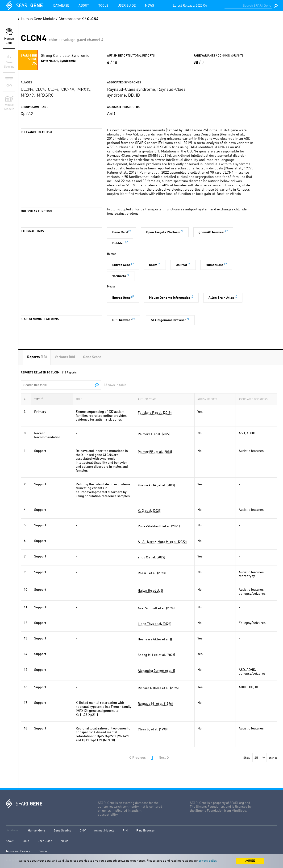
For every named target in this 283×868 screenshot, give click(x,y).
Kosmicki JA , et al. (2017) (156, 485)
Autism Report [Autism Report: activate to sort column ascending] (209, 399)
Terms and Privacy (18, 851)
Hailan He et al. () (150, 591)
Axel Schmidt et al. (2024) (156, 608)
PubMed (118, 243)
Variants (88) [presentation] (65, 357)
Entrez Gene (121, 265)
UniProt (181, 265)
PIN (125, 831)
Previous (139, 758)
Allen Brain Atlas (221, 298)
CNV (83, 831)
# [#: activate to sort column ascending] (26, 399)
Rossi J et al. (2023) (152, 573)
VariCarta (119, 276)
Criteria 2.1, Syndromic (58, 61)
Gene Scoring (62, 831)
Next (162, 758)
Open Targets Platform (163, 232)
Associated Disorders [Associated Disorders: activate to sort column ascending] (254, 399)
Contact (44, 851)
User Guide (127, 6)
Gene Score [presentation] (92, 357)
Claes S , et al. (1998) (153, 729)
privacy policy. (208, 861)
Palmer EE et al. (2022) (154, 434)
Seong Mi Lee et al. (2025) (156, 655)
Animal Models (104, 831)
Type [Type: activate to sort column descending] (39, 399)
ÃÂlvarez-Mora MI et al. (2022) (162, 542)
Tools (103, 6)
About (84, 6)
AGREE (250, 861)
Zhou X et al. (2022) (151, 557)
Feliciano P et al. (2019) (155, 413)
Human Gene (36, 831)
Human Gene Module (38, 19)
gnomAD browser (212, 232)
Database (61, 6)
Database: (12, 830)
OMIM (153, 265)
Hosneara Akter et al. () (155, 639)
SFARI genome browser (169, 320)
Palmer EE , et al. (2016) (155, 452)
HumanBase (215, 265)
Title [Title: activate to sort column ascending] (80, 399)
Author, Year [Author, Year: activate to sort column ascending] (148, 399)
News (150, 6)
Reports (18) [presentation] (37, 357)
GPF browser (122, 320)
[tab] (37, 357)
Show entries (260, 758)
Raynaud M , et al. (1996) (155, 704)
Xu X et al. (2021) (150, 511)
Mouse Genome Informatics (170, 298)
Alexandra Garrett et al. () (156, 671)
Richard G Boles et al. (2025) (158, 688)
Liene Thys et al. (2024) (154, 624)
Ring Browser (145, 831)
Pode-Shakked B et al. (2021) (159, 526)
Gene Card (120, 232)
